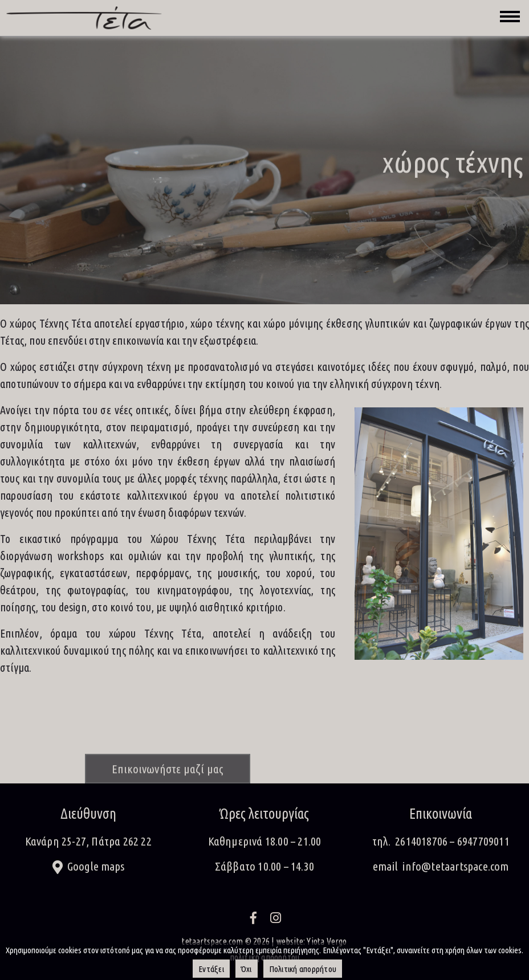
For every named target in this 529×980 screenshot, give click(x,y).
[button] (88, 867)
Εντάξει (211, 969)
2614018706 (421, 841)
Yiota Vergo (327, 941)
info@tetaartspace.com (455, 866)
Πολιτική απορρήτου (303, 969)
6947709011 (483, 841)
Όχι (247, 969)
